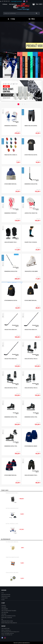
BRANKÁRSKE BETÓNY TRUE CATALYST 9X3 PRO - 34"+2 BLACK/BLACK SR (12, 493)
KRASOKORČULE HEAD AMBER (31, 271)
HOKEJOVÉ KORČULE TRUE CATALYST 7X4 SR (31, 359)
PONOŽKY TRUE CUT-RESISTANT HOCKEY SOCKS (31, 242)
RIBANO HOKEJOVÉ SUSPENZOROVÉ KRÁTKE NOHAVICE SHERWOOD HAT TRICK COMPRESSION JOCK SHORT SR (31, 126)
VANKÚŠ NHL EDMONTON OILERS (12, 557)
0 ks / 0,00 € (39, 4)
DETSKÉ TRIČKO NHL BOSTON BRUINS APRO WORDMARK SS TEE (31, 155)
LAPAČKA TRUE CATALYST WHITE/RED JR (31, 213)
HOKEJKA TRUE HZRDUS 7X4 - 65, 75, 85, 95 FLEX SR (31, 330)
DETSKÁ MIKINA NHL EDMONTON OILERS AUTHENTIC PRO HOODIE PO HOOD (31, 446)
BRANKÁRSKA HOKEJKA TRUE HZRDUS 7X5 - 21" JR (31, 184)
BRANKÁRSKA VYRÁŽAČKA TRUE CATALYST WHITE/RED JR (11, 213)
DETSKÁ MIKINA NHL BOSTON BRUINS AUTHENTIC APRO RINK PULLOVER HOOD (11, 300)
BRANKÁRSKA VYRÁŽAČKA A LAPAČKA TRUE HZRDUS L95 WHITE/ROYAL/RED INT (11, 126)
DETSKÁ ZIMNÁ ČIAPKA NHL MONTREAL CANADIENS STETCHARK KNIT (11, 475)
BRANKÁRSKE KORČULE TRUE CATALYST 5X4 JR (11, 417)
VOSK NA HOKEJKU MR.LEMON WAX (12, 573)
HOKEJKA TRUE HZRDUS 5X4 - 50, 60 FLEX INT (11, 359)
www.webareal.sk (26, 643)
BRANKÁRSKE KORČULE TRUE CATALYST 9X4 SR (11, 446)
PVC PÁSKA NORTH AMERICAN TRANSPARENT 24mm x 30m (12, 542)
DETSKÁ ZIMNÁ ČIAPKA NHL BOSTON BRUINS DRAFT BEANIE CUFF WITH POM (31, 300)
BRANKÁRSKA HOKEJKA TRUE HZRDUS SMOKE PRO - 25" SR (11, 271)
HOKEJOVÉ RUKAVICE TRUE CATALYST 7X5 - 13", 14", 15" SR (11, 242)
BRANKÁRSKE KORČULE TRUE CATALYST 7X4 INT (31, 417)
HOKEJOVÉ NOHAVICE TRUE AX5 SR (31, 475)
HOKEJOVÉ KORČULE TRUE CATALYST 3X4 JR (31, 388)
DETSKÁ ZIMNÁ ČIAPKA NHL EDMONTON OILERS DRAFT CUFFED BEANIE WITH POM (11, 184)
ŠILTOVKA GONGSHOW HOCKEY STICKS (12, 508)
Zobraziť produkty (9, 75)
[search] (38, 13)
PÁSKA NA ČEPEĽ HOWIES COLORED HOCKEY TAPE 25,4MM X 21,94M (11, 155)
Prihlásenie (4, 4)
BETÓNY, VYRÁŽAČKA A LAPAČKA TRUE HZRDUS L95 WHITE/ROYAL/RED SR (12, 524)
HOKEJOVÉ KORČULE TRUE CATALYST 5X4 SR (11, 388)
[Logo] (21, 6)
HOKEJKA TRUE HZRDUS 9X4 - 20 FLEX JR (11, 330)
